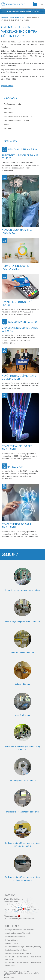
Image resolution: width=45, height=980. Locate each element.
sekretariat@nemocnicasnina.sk (22, 919)
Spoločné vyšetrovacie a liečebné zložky (18, 117)
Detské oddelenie (12, 940)
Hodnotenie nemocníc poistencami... (16, 267)
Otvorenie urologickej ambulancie (16, 526)
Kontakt (11, 895)
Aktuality (20, 18)
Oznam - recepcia (12, 467)
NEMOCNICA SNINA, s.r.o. (13, 899)
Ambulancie (8, 112)
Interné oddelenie (12, 943)
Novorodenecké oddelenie (15, 937)
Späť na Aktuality (7, 86)
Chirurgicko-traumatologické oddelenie (20, 930)
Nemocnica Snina (8, 18)
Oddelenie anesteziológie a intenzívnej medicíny (23, 947)
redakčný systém (23, 973)
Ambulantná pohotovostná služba (16, 121)
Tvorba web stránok (10, 973)
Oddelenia (7, 108)
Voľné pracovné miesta (12, 104)
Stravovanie (8, 129)
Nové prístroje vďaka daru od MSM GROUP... (19, 377)
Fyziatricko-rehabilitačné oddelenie (18, 953)
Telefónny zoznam (10, 916)
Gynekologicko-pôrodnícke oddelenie (19, 933)
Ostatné (7, 125)
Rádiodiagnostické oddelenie (16, 950)
